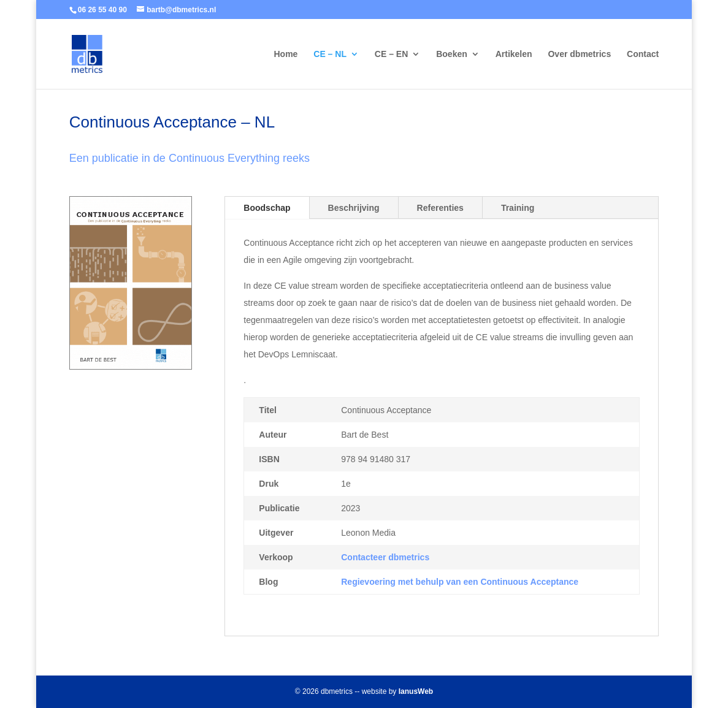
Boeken (452, 54)
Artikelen (514, 54)
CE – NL (330, 54)
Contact (643, 54)
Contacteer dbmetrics (385, 557)
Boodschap (267, 208)
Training (518, 208)
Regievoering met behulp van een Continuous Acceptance (460, 582)
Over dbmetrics (579, 54)
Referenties (440, 208)
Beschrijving (354, 208)
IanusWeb (416, 691)
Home (285, 54)
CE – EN (391, 54)
